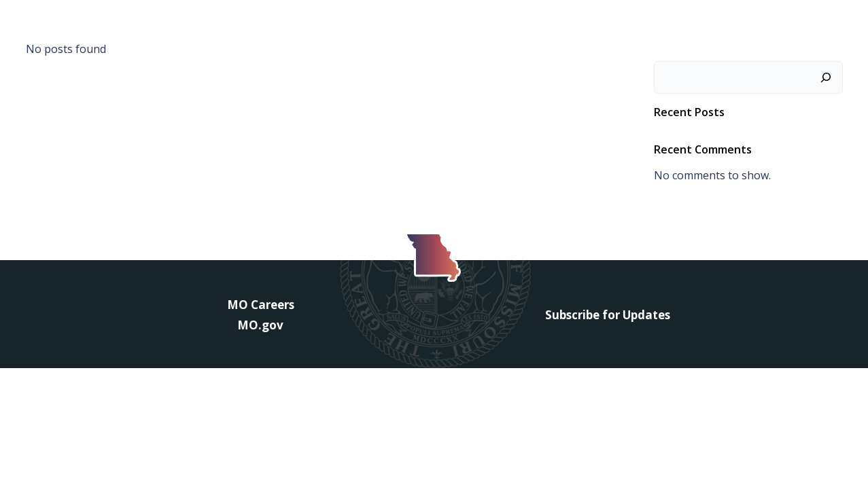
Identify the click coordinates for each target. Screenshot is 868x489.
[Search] (826, 77)
